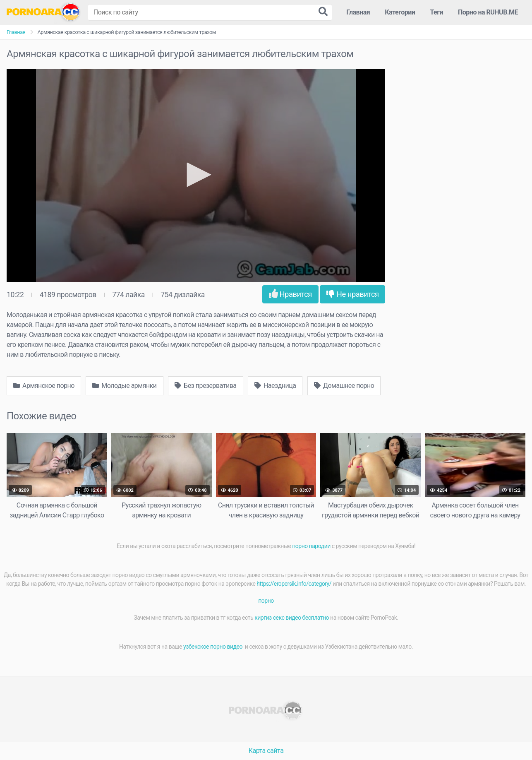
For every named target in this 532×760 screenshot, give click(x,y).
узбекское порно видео (213, 647)
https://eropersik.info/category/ (294, 584)
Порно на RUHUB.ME (488, 12)
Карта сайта (266, 751)
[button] (196, 175)
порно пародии (311, 546)
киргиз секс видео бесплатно (292, 618)
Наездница (275, 386)
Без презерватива (205, 386)
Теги (436, 12)
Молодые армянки (124, 386)
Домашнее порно (344, 386)
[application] (196, 175)
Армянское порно (44, 386)
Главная (358, 12)
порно (266, 601)
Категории (400, 12)
